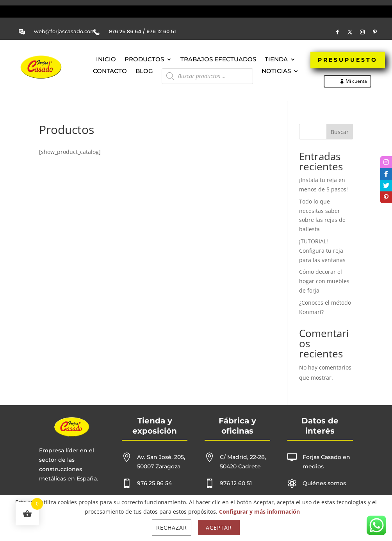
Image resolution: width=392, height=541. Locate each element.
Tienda (276, 60)
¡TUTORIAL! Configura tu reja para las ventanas (322, 251)
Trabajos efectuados (218, 60)
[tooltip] (386, 162)
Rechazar (172, 528)
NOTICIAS (276, 71)
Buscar (340, 132)
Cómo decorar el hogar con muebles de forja (324, 281)
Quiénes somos (324, 483)
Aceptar (219, 528)
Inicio (106, 60)
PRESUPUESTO (348, 61)
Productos (144, 60)
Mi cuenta (356, 81)
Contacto (110, 71)
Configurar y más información (259, 512)
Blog (144, 71)
